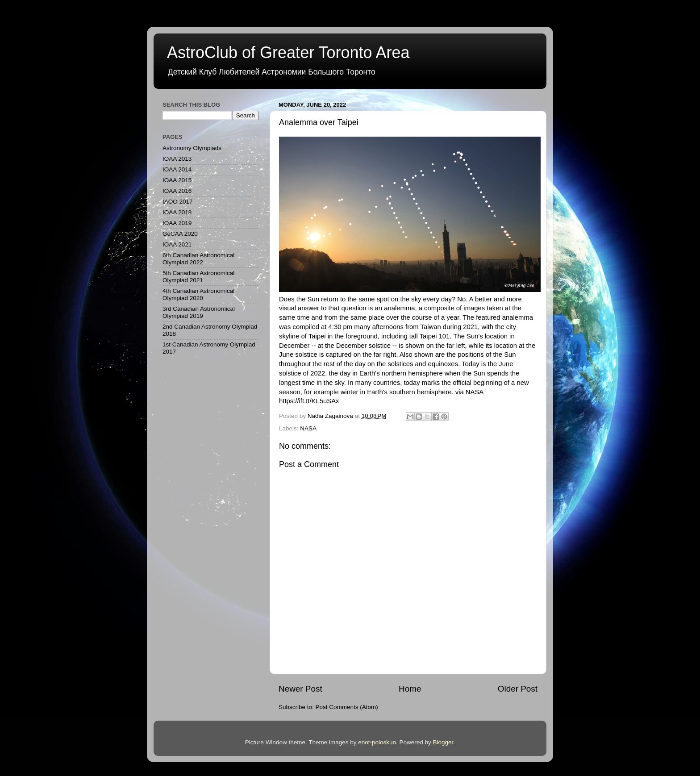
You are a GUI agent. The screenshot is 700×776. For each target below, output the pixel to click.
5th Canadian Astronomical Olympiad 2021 (198, 277)
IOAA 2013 (177, 159)
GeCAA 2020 (180, 234)
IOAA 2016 (177, 191)
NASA (308, 428)
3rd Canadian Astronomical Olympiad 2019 (199, 312)
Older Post (518, 689)
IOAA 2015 (177, 180)
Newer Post (300, 689)
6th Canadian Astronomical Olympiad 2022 (198, 259)
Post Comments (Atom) (347, 707)
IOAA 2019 (177, 223)
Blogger (443, 742)
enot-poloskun (377, 742)
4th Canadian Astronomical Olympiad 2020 (198, 294)
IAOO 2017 (178, 202)
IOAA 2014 (177, 169)
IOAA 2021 (177, 244)
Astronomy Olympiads (192, 148)
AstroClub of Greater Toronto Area (288, 52)
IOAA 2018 (177, 212)
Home (410, 689)
